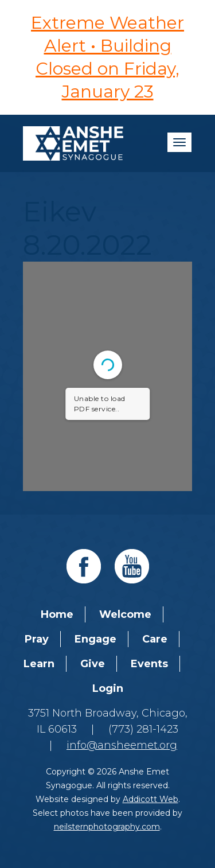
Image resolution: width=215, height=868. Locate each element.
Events (149, 664)
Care (155, 639)
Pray (37, 639)
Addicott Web (150, 799)
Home (57, 614)
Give (93, 664)
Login (108, 688)
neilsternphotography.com (107, 827)
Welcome (125, 614)
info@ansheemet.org (122, 745)
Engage (95, 639)
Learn (39, 664)
